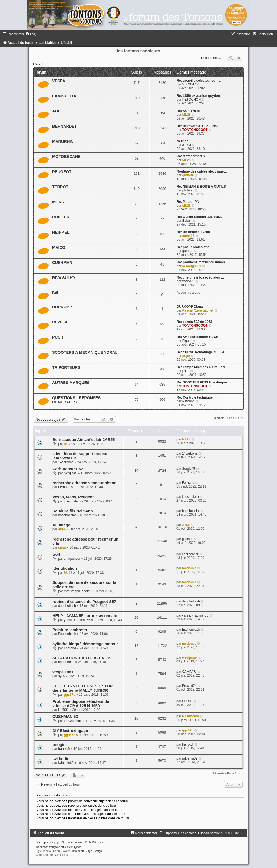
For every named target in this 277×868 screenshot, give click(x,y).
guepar (187, 251)
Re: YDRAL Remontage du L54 (200, 352)
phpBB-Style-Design (90, 851)
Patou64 (188, 401)
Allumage (61, 525)
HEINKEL (61, 232)
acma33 (188, 236)
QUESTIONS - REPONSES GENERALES (76, 400)
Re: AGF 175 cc (189, 111)
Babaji (187, 221)
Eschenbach (67, 634)
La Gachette (73, 721)
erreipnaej (190, 658)
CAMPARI (189, 672)
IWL (56, 293)
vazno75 (189, 281)
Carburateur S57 (68, 469)
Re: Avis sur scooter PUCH (197, 337)
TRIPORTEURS (66, 367)
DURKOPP (62, 307)
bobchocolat (67, 515)
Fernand (64, 487)
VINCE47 (189, 84)
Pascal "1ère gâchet (198, 310)
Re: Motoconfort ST (192, 156)
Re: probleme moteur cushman (201, 262)
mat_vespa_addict (77, 591)
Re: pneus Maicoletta (193, 247)
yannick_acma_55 (77, 620)
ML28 (187, 115)
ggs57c (70, 695)
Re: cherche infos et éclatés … (200, 277)
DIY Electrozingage (70, 731)
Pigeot (187, 341)
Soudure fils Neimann (73, 511)
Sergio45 (70, 473)
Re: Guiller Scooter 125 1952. (199, 217)
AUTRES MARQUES (71, 383)
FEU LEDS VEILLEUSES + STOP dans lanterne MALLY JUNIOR (83, 688)
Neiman (183, 141)
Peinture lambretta (70, 630)
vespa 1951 (63, 672)
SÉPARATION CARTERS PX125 (82, 658)
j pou (186, 371)
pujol (186, 356)
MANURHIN (63, 141)
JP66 (62, 529)
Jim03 (187, 145)
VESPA (59, 81)
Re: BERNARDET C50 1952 (198, 126)
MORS (58, 202)
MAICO (59, 247)
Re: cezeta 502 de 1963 (194, 322)
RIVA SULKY (64, 278)
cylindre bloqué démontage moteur (85, 644)
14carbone (66, 462)
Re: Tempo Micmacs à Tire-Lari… (202, 367)
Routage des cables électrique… (202, 171)
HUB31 (63, 710)
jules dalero (72, 501)
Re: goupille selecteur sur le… (200, 81)
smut (62, 548)
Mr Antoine (191, 716)
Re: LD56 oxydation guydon (198, 96)
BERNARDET (65, 126)
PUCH (58, 337)
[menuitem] (31, 34)
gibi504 (188, 175)
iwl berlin (61, 759)
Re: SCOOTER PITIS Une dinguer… (204, 382)
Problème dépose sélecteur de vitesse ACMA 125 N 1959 (81, 704)
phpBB (58, 842)
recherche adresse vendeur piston (84, 483)
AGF (56, 111)
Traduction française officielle (53, 847)
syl (60, 676)
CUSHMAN (62, 263)
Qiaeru (78, 847)
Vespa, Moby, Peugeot (73, 497)
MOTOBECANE (66, 157)
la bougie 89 (192, 266)
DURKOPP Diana (190, 307)
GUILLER (61, 217)
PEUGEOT (62, 172)
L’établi (39, 64)
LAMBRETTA (64, 96)
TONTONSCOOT (195, 130)
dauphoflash (67, 606)
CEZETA (60, 322)
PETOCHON (192, 100)
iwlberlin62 (66, 763)
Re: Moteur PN (188, 202)
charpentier (72, 559)
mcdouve (189, 568)
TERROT (60, 187)
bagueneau (66, 662)
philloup (188, 190)
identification (65, 568)
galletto (187, 539)
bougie (59, 745)
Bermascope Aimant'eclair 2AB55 (84, 440)
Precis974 (189, 686)
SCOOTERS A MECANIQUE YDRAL (85, 352)
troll (56, 554)
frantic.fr (64, 749)
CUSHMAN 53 (65, 717)
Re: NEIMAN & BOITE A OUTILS (201, 187)
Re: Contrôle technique (195, 397)
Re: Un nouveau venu (193, 232)
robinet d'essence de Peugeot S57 (84, 602)
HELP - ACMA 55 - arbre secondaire (85, 616)
